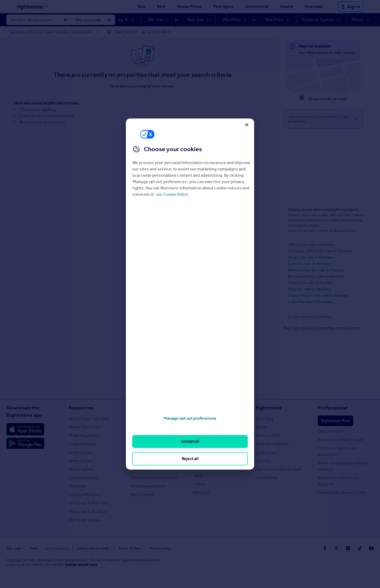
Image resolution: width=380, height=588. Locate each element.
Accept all (190, 441)
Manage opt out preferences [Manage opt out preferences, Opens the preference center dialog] (190, 418)
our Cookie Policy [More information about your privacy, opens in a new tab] (172, 194)
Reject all (190, 459)
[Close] (247, 125)
